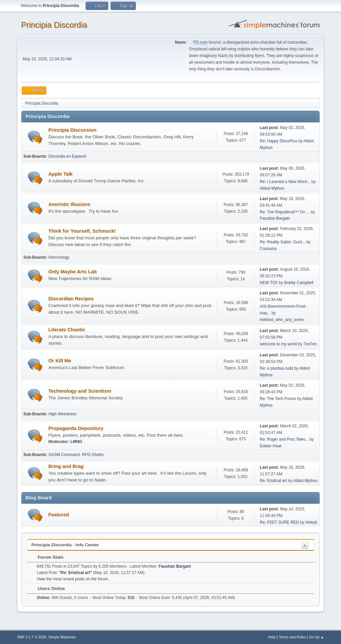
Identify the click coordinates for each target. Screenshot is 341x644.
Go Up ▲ (317, 637)
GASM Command (64, 455)
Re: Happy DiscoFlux (279, 141)
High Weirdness (62, 414)
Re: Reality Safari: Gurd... (283, 242)
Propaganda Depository (76, 428)
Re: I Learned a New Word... (285, 182)
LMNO (76, 442)
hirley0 (311, 522)
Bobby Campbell (299, 283)
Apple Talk (60, 174)
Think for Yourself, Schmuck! (82, 231)
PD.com (201, 42)
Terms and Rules (292, 637)
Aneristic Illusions (69, 204)
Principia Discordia (54, 25)
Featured (59, 515)
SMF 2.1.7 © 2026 (32, 637)
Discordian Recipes (71, 299)
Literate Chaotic (67, 330)
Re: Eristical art (273, 481)
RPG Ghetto (93, 455)
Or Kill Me (60, 361)
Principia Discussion (72, 130)
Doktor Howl (271, 446)
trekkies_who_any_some (282, 320)
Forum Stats (47, 557)
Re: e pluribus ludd (276, 368)
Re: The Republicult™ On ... (285, 212)
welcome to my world (278, 344)
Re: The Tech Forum (278, 399)
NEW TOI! (269, 283)
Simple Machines (62, 637)
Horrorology (59, 257)
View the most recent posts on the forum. (73, 579)
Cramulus (268, 249)
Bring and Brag (66, 466)
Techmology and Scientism (80, 391)
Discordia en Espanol (67, 156)
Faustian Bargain (275, 218)
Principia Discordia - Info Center (65, 545)
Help (272, 637)
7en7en (310, 344)
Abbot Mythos (272, 188)
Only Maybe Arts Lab (72, 272)
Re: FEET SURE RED (279, 522)
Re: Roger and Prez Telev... (284, 439)
